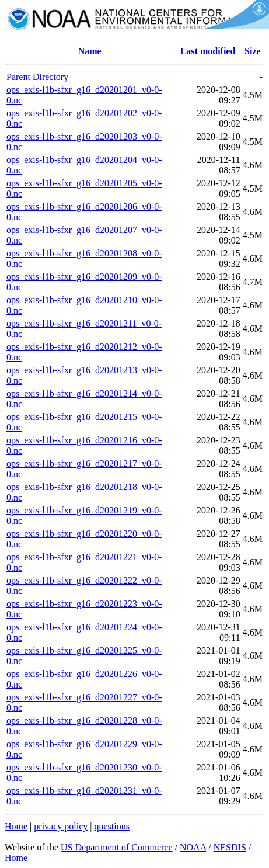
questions (111, 826)
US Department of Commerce (117, 847)
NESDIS (230, 847)
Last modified (208, 51)
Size (253, 51)
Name (90, 51)
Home (16, 826)
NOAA (193, 847)
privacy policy (61, 826)
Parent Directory (37, 77)
